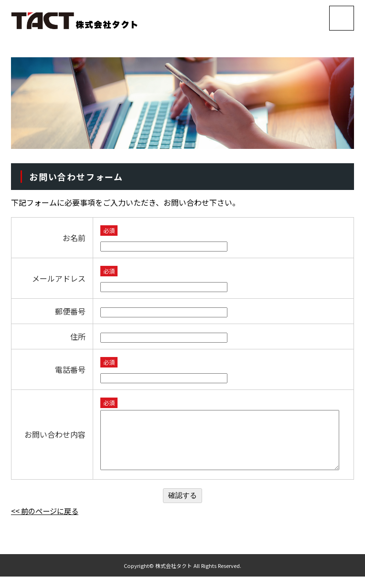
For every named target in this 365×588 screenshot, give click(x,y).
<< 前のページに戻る (47, 522)
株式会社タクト (174, 577)
